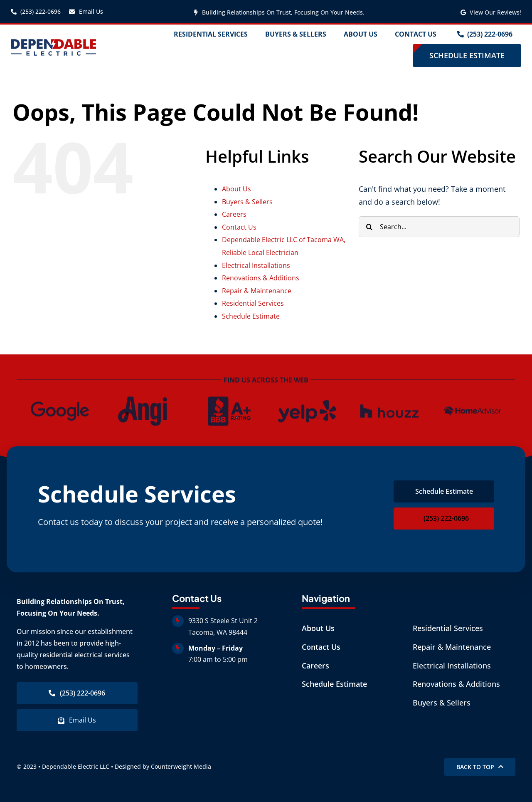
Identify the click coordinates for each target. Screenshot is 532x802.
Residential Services (253, 303)
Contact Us (239, 227)
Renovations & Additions (261, 278)
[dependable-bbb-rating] (225, 398)
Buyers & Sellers (247, 202)
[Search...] (439, 227)
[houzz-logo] (389, 398)
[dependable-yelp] (307, 398)
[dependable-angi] (143, 398)
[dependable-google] (60, 398)
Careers (234, 214)
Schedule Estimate (251, 316)
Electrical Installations (256, 265)
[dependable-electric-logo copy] (54, 42)
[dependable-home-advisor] (472, 398)
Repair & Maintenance (257, 291)
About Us (236, 189)
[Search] (369, 227)
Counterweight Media (181, 766)
